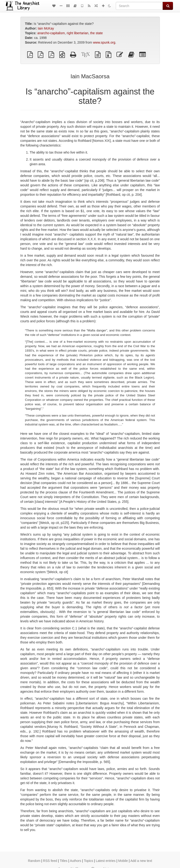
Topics (89, 861)
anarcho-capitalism (51, 33)
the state (97, 33)
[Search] (139, 6)
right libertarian (77, 33)
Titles (64, 861)
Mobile (123, 861)
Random (34, 861)
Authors (75, 861)
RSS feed (50, 861)
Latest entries (106, 861)
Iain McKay (46, 28)
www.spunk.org (104, 42)
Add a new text (141, 861)
